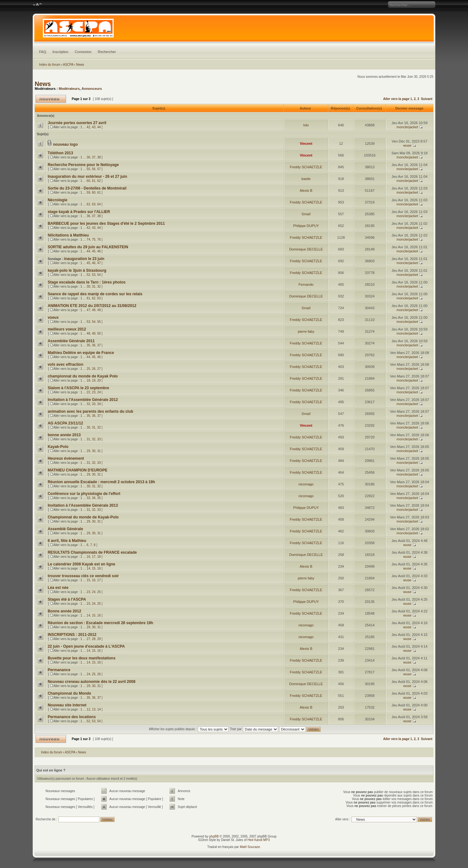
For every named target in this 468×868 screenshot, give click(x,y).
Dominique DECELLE (306, 249)
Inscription (60, 52)
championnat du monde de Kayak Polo (83, 376)
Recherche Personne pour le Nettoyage (83, 165)
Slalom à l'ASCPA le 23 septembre (78, 388)
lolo (306, 125)
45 (94, 251)
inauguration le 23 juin (84, 259)
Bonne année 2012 (64, 611)
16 (88, 557)
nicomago (306, 484)
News (80, 65)
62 (99, 181)
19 (94, 381)
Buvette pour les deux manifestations (81, 658)
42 (88, 127)
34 (99, 404)
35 (88, 345)
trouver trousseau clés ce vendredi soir (83, 576)
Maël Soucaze (250, 847)
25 (88, 369)
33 (94, 404)
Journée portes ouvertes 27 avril (77, 123)
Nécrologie (57, 200)
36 (88, 157)
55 (88, 169)
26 (94, 369)
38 (99, 157)
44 (99, 127)
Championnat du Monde (69, 693)
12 (88, 709)
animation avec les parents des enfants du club (90, 411)
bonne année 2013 (64, 435)
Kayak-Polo (58, 447)
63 (94, 204)
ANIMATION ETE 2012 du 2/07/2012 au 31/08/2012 (92, 306)
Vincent (306, 144)
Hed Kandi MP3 (259, 840)
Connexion (83, 52)
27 (99, 369)
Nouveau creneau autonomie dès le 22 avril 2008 (91, 682)
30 (88, 287)
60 (88, 181)
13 (94, 709)
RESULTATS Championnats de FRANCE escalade (92, 552)
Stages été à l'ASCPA (67, 599)
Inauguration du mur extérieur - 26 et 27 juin (87, 177)
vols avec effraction (65, 364)
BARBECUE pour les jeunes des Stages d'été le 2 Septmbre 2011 (106, 224)
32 (99, 287)
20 (99, 381)
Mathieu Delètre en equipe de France (81, 353)
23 (94, 392)
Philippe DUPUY (306, 226)
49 (99, 310)
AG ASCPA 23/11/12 (65, 423)
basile (306, 179)
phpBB (214, 836)
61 (94, 181)
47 (99, 263)
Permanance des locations (72, 717)
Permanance (59, 670)
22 (88, 392)
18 (88, 381)
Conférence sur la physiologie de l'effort (84, 494)
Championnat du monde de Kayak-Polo (83, 517)
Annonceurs (92, 89)
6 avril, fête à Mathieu (67, 541)
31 (94, 287)
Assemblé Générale (65, 529)
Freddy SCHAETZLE (306, 167)
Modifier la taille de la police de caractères (37, 5)
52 (88, 275)
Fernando (306, 284)
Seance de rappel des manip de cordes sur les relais (95, 294)
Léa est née (58, 588)
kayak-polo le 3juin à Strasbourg (77, 270)
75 (94, 240)
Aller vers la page (397, 99)
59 (88, 193)
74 (88, 240)
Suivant (427, 99)
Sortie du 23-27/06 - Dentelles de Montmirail (87, 188)
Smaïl (306, 214)
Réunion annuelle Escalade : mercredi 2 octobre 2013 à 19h (101, 482)
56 (94, 169)
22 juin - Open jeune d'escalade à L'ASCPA (86, 646)
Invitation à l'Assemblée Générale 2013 (83, 505)
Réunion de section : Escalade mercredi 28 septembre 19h (100, 623)
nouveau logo (65, 144)
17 (94, 557)
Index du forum (50, 65)
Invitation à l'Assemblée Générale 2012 (83, 400)
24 (99, 392)
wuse (407, 145)
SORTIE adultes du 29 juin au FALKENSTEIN (88, 247)
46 (99, 251)
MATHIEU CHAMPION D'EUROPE (77, 470)
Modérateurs (69, 89)
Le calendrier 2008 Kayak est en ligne (81, 564)
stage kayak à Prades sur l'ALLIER (79, 212)
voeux (53, 317)
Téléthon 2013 (60, 153)
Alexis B (306, 190)
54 (99, 275)
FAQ (43, 52)
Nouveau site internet (67, 705)
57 (99, 169)
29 (88, 451)
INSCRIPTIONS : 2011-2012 (72, 635)
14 (88, 568)
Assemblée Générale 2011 (71, 341)
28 (94, 639)
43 (94, 127)
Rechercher (107, 52)
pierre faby (306, 331)
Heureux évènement (66, 458)
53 (94, 275)
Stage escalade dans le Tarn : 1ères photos (87, 282)
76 (99, 240)
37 (94, 157)
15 (94, 568)
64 (99, 204)
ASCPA (68, 65)
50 (99, 334)
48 (94, 310)
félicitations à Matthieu (68, 235)
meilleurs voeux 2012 (67, 329)
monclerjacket (407, 127)
